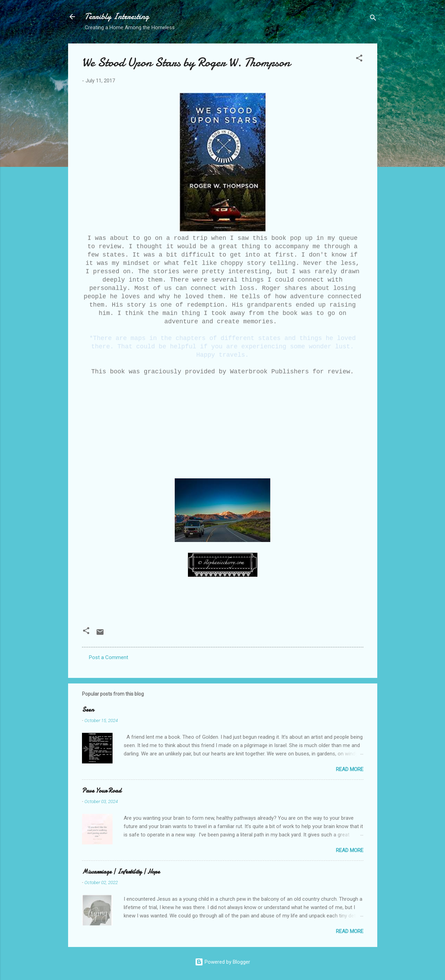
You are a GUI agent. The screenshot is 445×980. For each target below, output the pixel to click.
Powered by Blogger (222, 962)
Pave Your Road (102, 791)
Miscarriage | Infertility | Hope (121, 872)
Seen (88, 710)
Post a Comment (109, 657)
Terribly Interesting (117, 17)
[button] (359, 59)
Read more (350, 769)
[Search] (373, 19)
